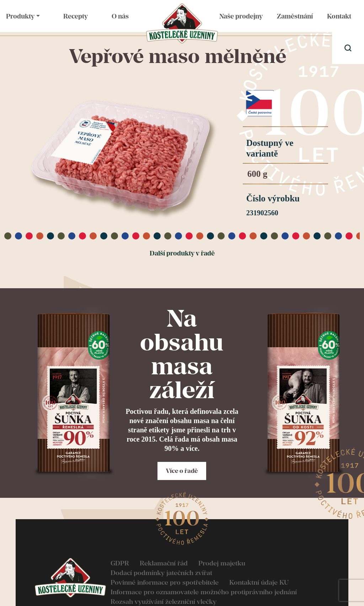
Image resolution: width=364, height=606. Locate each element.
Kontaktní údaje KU (259, 582)
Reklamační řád (164, 563)
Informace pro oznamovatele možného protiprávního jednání (204, 592)
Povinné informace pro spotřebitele (165, 582)
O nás (120, 16)
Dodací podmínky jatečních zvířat (161, 573)
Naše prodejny (241, 16)
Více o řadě (182, 471)
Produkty (20, 16)
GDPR (120, 563)
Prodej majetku (222, 563)
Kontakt (339, 16)
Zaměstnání (295, 16)
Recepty (76, 16)
